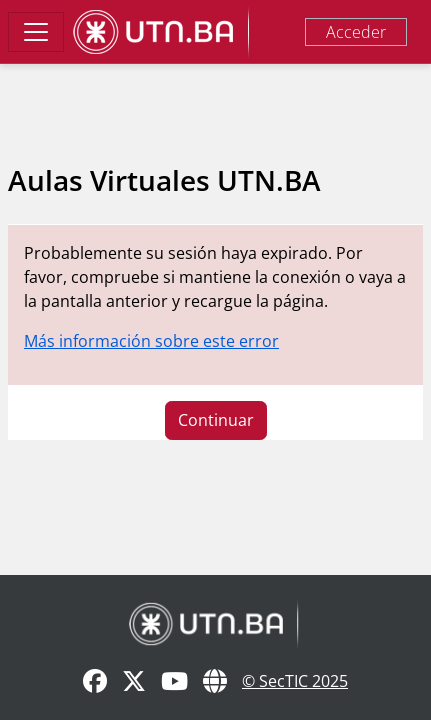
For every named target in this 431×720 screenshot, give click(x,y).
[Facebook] (95, 682)
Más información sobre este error (151, 341)
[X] (134, 682)
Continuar (216, 420)
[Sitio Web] (215, 682)
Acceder (356, 32)
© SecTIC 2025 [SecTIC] (295, 681)
